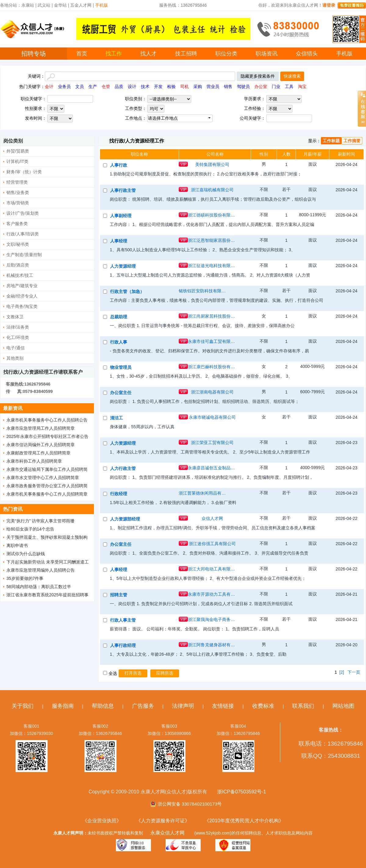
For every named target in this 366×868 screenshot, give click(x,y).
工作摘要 (352, 141)
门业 (276, 86)
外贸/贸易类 (18, 151)
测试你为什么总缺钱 (26, 554)
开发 (158, 86)
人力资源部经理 (125, 519)
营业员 (213, 86)
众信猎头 (307, 54)
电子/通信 (16, 348)
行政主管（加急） (127, 291)
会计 (49, 86)
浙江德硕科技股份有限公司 (212, 215)
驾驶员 (243, 86)
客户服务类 (17, 224)
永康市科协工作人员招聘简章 (34, 461)
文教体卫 (15, 317)
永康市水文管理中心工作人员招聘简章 (43, 478)
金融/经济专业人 (22, 296)
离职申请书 (17, 545)
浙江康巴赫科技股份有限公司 (212, 367)
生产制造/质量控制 (24, 255)
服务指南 (63, 706)
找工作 (114, 54)
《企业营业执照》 (102, 821)
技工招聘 (186, 54)
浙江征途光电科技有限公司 (212, 266)
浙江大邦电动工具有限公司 (212, 569)
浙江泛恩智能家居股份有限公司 (212, 240)
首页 (82, 54)
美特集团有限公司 (212, 164)
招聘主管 (119, 595)
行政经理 (119, 494)
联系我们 (303, 706)
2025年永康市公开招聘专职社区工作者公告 (47, 436)
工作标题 (331, 141)
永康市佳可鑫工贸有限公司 (212, 341)
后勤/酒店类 (18, 265)
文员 (80, 86)
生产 (93, 86)
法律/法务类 (18, 327)
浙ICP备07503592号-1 (242, 792)
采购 (198, 86)
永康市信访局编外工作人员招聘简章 (41, 445)
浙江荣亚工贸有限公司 (212, 443)
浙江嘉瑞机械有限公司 (212, 190)
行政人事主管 (123, 620)
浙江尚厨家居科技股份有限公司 (212, 316)
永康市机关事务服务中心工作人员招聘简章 (47, 494)
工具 (289, 86)
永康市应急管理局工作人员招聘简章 (41, 428)
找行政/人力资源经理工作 (137, 141)
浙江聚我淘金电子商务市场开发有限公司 (212, 619)
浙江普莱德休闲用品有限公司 (203, 493)
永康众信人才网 (167, 833)
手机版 (344, 54)
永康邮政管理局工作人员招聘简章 (38, 453)
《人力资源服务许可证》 (163, 821)
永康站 (28, 5)
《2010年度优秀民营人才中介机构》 (244, 821)
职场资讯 (267, 54)
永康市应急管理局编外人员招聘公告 (41, 570)
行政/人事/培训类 (23, 234)
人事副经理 (121, 216)
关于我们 (23, 706)
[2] (342, 672)
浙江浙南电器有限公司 (212, 392)
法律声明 (183, 706)
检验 (171, 86)
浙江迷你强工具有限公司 (212, 544)
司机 (185, 86)
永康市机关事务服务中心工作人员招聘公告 (47, 420)
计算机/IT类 (17, 161)
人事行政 (119, 165)
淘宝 (302, 86)
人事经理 (119, 241)
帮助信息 (103, 706)
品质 (119, 86)
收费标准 (263, 706)
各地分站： (11, 5)
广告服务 (143, 706)
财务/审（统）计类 (24, 172)
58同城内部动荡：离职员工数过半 (39, 587)
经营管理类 (17, 182)
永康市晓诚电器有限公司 (212, 417)
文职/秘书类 (18, 244)
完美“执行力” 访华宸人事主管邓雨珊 (40, 521)
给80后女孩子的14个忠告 (30, 529)
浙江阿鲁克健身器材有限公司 (212, 645)
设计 (132, 86)
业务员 (64, 86)
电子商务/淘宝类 (22, 306)
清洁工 (117, 418)
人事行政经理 (123, 645)
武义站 (44, 5)
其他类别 (15, 358)
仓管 (106, 86)
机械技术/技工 (20, 275)
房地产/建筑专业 (22, 286)
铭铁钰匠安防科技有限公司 (203, 291)
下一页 (354, 672)
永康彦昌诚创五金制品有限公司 (212, 468)
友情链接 (223, 706)
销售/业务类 (18, 192)
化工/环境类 (18, 337)
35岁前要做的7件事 (25, 578)
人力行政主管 (123, 468)
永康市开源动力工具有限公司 (212, 594)
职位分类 (226, 54)
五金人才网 (81, 5)
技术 (145, 86)
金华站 (60, 5)
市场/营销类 (18, 203)
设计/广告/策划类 (23, 213)
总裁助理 (119, 317)
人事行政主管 (123, 190)
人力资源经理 (123, 266)
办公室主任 (121, 393)
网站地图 (343, 706)
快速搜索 (292, 76)
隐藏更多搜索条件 (258, 76)
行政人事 (119, 342)
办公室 (261, 86)
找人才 (149, 54)
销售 (228, 86)
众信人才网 (212, 518)
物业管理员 (121, 367)
